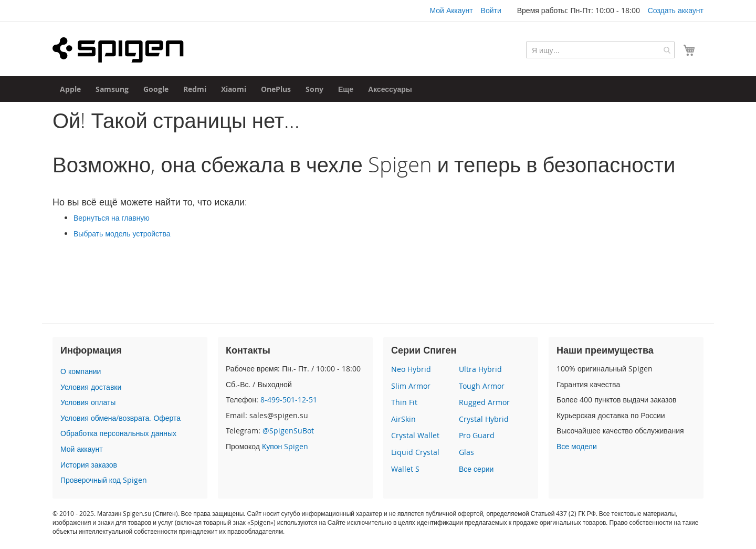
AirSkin (403, 419)
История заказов (89, 465)
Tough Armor (482, 386)
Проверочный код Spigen (104, 480)
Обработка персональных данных (118, 433)
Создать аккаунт (676, 10)
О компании (81, 371)
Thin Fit (404, 402)
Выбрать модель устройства (122, 234)
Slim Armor (411, 386)
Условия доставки (91, 387)
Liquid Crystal (415, 452)
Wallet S (405, 469)
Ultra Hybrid (480, 369)
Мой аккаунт (82, 449)
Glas (466, 452)
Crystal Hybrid (484, 419)
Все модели (577, 446)
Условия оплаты (88, 402)
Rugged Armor (484, 402)
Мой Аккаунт (451, 10)
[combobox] (600, 50)
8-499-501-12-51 (289, 400)
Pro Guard (477, 435)
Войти (491, 10)
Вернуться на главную (112, 218)
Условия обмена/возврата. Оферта (120, 418)
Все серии (476, 469)
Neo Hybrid (411, 369)
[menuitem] (70, 89)
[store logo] (118, 50)
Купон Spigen (285, 446)
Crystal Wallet (415, 435)
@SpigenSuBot (288, 431)
